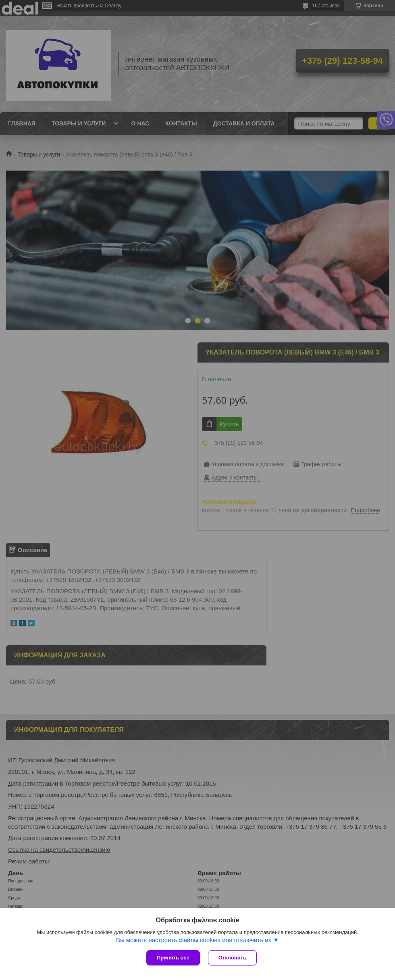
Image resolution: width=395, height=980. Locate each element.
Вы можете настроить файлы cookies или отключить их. (194, 940)
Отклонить (232, 958)
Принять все (173, 958)
